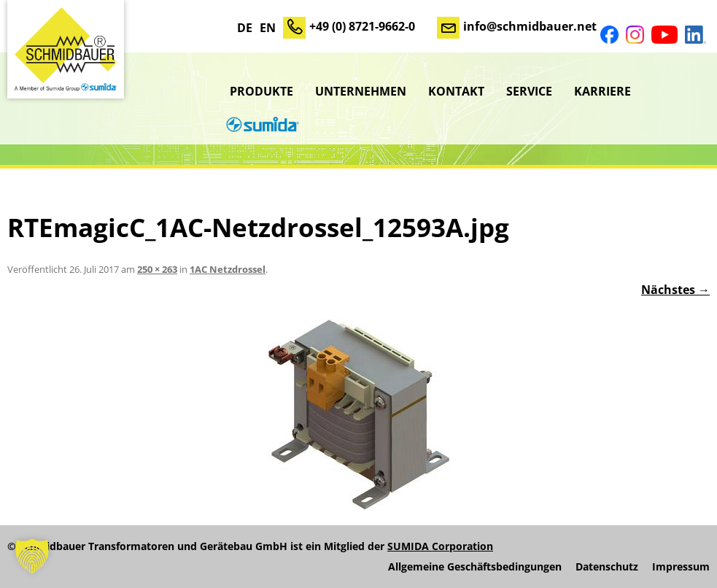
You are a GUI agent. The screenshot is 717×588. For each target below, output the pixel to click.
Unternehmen (361, 91)
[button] (32, 556)
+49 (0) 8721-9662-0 (362, 26)
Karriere (602, 91)
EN (268, 28)
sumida (260, 126)
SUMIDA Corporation (440, 546)
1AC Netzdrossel (228, 269)
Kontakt (456, 91)
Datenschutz (607, 567)
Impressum (681, 567)
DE (245, 28)
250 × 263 (157, 269)
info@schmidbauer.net (530, 26)
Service (529, 91)
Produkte (261, 91)
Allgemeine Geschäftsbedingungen (475, 567)
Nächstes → (675, 290)
